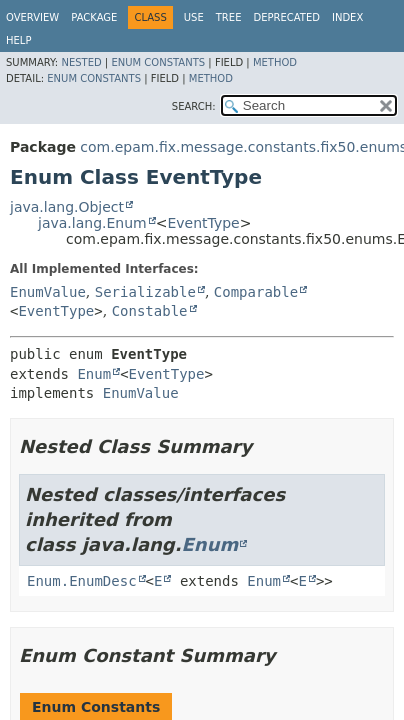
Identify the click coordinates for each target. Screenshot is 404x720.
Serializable (145, 292)
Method (275, 62)
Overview (32, 17)
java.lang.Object (67, 207)
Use (194, 17)
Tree (229, 17)
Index (347, 17)
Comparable (256, 292)
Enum (94, 374)
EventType (203, 223)
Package (94, 17)
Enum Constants (158, 62)
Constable (150, 311)
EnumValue (48, 292)
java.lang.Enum (92, 223)
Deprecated (286, 17)
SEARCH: (194, 106)
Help (18, 40)
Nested (81, 62)
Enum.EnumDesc (82, 581)
